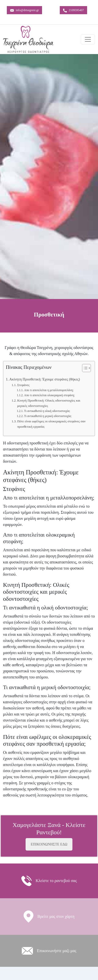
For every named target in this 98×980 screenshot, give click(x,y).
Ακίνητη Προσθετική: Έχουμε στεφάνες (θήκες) (45, 379)
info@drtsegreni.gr (24, 10)
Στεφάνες (23, 385)
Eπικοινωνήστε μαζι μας (57, 951)
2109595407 (73, 10)
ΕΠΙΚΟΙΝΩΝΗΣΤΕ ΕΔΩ (49, 844)
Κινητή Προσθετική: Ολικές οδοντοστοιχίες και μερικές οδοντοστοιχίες (49, 403)
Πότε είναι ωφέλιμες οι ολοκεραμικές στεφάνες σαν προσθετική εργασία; (51, 424)
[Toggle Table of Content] (84, 368)
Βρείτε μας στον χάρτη (56, 916)
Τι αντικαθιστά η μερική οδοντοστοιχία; (48, 416)
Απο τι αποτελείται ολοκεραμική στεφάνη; (49, 395)
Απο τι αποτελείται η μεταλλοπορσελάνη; (49, 390)
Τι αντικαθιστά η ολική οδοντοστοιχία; (47, 411)
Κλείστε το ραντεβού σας (56, 881)
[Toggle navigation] (88, 39)
